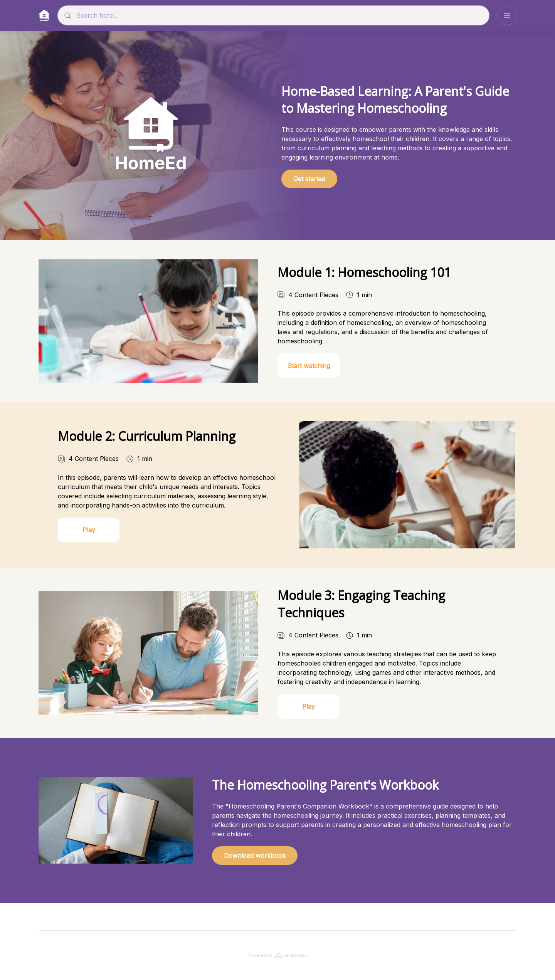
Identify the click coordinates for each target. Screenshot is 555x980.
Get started (309, 179)
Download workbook (255, 863)
